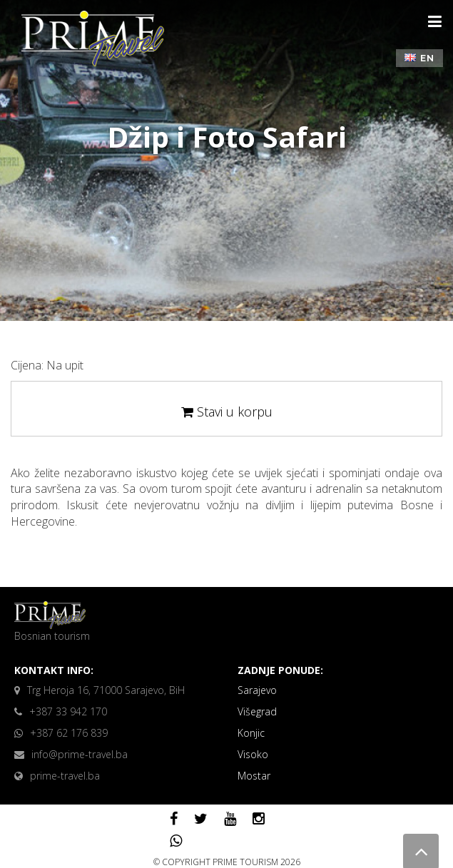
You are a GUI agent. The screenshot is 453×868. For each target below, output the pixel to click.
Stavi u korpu (227, 412)
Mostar (254, 776)
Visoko (253, 754)
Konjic (251, 733)
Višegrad (257, 711)
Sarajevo (257, 690)
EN (419, 58)
